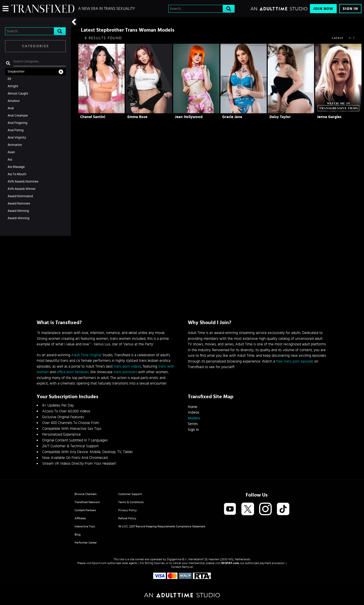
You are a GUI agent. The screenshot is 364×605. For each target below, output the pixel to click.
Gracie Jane (232, 117)
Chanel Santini (93, 117)
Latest (338, 38)
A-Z (352, 38)
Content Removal (182, 567)
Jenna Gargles (329, 117)
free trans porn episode (295, 361)
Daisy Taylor (280, 117)
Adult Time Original (86, 355)
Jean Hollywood (189, 117)
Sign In (350, 9)
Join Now (323, 9)
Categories (36, 46)
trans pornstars (125, 372)
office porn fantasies (73, 372)
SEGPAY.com (230, 563)
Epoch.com (99, 563)
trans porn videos (127, 366)
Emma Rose (137, 117)
